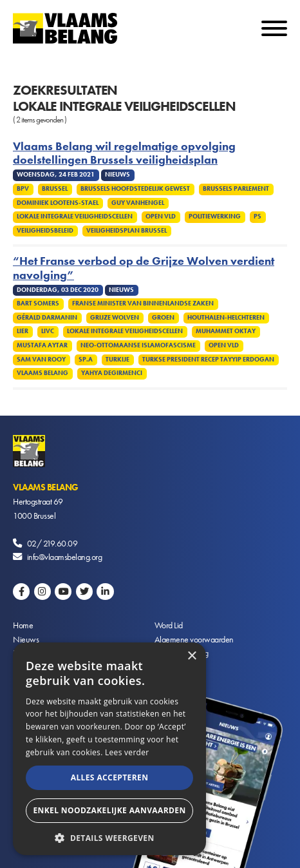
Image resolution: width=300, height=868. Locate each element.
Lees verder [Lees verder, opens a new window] (127, 752)
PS (258, 217)
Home (23, 625)
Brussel (55, 189)
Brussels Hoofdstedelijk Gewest (135, 189)
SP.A (86, 360)
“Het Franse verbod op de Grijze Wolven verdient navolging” (144, 268)
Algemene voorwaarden (194, 639)
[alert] (109, 749)
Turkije (117, 360)
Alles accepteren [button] (110, 777)
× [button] (192, 656)
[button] (109, 837)
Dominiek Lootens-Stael (58, 203)
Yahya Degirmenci (112, 373)
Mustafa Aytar (42, 345)
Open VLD (161, 217)
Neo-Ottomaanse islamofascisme (138, 345)
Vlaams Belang (42, 373)
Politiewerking (215, 217)
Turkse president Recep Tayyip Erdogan (208, 360)
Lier (23, 331)
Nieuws (26, 639)
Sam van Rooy (41, 360)
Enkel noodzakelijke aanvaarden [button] (109, 810)
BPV (23, 189)
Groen (163, 318)
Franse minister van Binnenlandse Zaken (143, 304)
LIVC (48, 331)
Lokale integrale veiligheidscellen (75, 217)
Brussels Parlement (236, 189)
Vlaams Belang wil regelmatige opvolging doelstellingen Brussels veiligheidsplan (124, 153)
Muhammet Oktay (226, 331)
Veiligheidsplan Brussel (127, 231)
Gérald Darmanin (47, 318)
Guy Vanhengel (138, 203)
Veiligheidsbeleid (45, 231)
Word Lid (169, 625)
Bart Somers (38, 304)
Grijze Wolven (115, 318)
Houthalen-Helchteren (226, 318)
